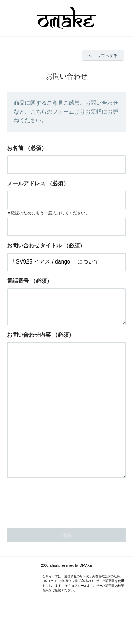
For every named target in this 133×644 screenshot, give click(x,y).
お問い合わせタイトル (34, 245)
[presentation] (59, 534)
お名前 (15, 148)
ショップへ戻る (103, 56)
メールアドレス (26, 183)
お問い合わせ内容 (29, 340)
